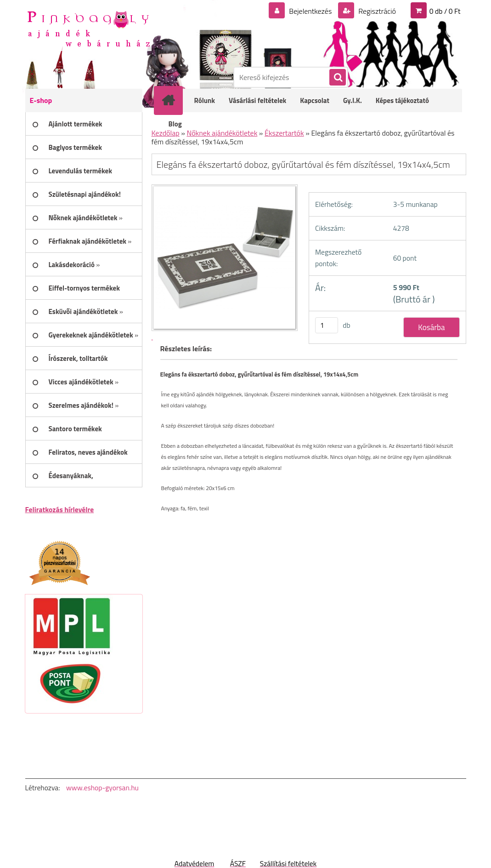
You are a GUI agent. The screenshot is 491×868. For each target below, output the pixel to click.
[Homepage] (175, 100)
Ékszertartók (284, 133)
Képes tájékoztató (402, 100)
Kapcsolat (315, 100)
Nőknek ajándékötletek (222, 133)
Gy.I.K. (353, 100)
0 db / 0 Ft (445, 11)
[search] (337, 78)
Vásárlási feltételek (257, 100)
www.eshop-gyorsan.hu (102, 788)
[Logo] (88, 28)
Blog (175, 124)
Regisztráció (376, 11)
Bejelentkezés (310, 11)
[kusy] (327, 325)
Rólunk (205, 100)
